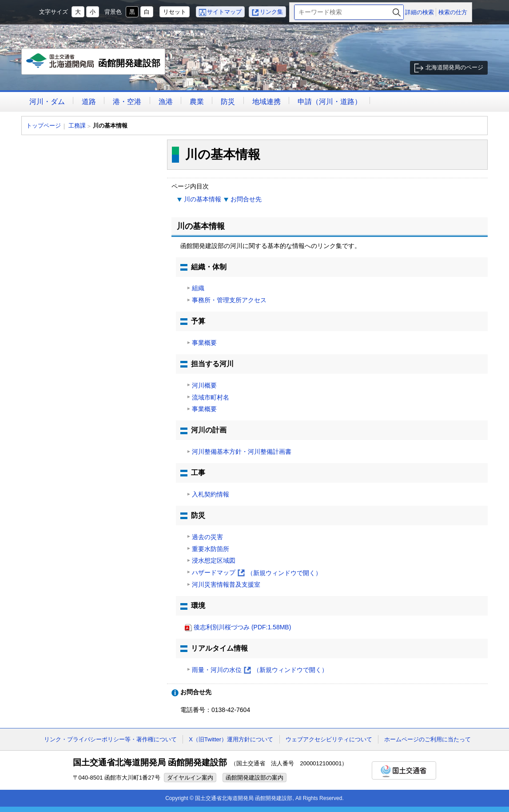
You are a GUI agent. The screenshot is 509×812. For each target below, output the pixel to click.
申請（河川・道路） (330, 102)
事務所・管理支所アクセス (229, 300)
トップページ (44, 126)
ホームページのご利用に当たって (427, 739)
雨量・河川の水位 (260, 670)
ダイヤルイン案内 (190, 778)
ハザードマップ (257, 573)
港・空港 (127, 102)
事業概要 (204, 343)
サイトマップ (224, 12)
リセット (175, 12)
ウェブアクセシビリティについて (329, 739)
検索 (397, 12)
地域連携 (266, 102)
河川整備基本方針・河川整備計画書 (242, 452)
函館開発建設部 (93, 64)
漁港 (166, 102)
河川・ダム (47, 102)
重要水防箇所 (211, 549)
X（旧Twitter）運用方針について (231, 739)
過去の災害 (207, 537)
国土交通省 (404, 770)
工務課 (77, 126)
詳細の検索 (420, 12)
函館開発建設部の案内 (254, 778)
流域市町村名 (211, 397)
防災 (228, 102)
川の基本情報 (203, 199)
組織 (198, 288)
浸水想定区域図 (214, 560)
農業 (197, 102)
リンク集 (271, 12)
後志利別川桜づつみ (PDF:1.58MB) (242, 627)
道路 (89, 102)
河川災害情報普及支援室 (226, 584)
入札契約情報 (211, 494)
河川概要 (204, 385)
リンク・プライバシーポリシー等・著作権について (110, 739)
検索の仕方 (453, 12)
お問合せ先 (246, 199)
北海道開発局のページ (454, 67)
